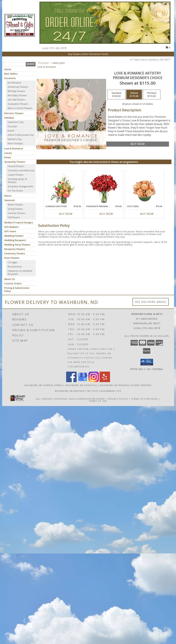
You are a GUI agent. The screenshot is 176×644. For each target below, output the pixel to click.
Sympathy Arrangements (21, 186)
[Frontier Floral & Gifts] (20, 25)
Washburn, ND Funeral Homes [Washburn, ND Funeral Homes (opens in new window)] (43, 385)
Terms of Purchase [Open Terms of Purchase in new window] (144, 399)
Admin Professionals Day (21, 135)
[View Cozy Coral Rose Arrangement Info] (144, 188)
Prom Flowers (12, 258)
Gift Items (10, 231)
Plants (8, 196)
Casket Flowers (16, 175)
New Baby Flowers (17, 95)
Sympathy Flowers (15, 162)
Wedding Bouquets (15, 240)
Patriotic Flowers (14, 113)
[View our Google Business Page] (83, 381)
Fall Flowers (14, 217)
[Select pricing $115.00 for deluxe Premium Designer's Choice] (134, 95)
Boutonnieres (15, 267)
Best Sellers (11, 74)
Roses (8, 157)
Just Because (14, 83)
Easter (11, 131)
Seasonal (9, 200)
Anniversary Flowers (18, 87)
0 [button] (168, 47)
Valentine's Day (16, 122)
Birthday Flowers (16, 91)
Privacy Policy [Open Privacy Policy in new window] (118, 399)
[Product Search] (14, 64)
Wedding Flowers (14, 236)
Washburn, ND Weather (70, 391)
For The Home (15, 191)
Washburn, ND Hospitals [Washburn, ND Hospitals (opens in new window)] (81, 385)
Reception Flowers (15, 249)
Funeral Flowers (16, 166)
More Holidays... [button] (16, 143)
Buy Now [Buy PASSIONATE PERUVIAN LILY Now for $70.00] (106, 214)
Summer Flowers (17, 213)
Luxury (8, 153)
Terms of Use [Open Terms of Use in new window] (98, 401)
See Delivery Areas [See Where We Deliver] (151, 302)
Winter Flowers (15, 205)
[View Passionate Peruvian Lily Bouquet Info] (104, 188)
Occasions (10, 78)
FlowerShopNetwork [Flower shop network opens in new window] (90, 399)
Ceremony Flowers (15, 253)
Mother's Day (15, 139)
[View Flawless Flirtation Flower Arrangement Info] (63, 188)
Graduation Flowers (18, 104)
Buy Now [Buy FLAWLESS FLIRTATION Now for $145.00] (66, 214)
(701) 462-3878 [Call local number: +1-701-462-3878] (58, 48)
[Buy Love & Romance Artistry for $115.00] (138, 144)
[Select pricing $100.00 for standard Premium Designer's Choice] (116, 95)
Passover (12, 126)
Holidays (9, 118)
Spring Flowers (15, 209)
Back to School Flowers (20, 108)
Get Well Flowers (16, 100)
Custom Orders (13, 283)
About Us (9, 279)
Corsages (13, 262)
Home (8, 69)
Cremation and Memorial (21, 170)
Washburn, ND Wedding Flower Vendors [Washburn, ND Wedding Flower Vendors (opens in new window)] (126, 385)
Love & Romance (14, 148)
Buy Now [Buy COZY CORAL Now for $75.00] (147, 214)
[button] (147, 362)
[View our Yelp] (105, 381)
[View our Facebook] (71, 381)
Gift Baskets (11, 227)
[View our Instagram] (94, 381)
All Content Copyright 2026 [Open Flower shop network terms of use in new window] (55, 399)
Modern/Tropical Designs (19, 222)
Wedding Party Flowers (17, 245)
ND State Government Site (104, 391)
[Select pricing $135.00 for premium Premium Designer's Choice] (152, 95)
